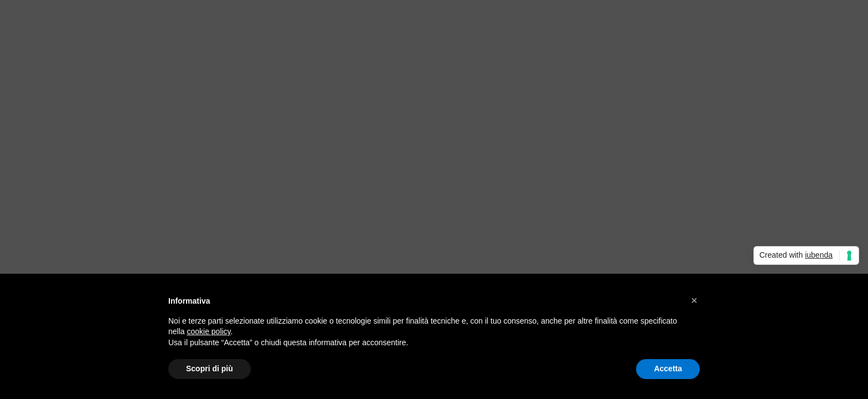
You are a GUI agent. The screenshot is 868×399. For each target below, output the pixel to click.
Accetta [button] (668, 369)
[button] (694, 300)
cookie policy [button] (208, 331)
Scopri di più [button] (210, 369)
